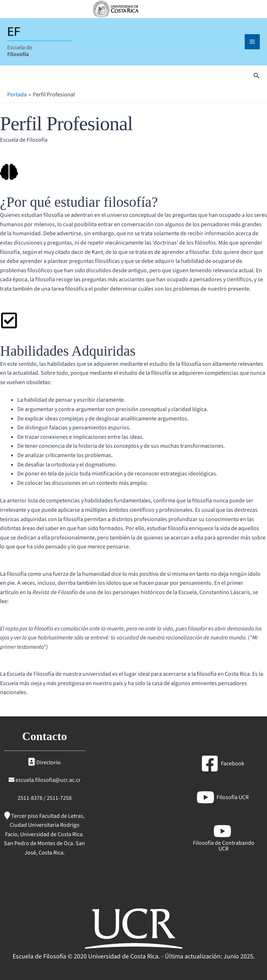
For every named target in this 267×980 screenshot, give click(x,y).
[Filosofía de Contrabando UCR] (223, 837)
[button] (257, 78)
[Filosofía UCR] (223, 797)
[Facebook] (223, 764)
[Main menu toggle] (252, 42)
